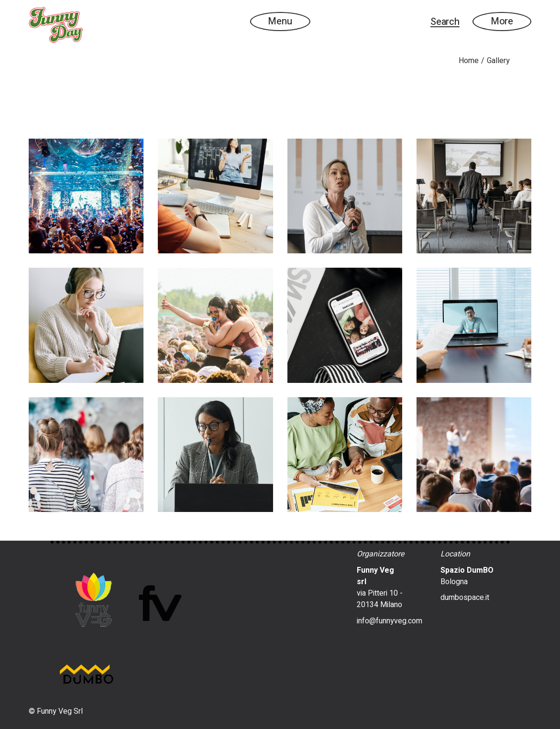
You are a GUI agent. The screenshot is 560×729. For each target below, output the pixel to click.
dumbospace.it (465, 598)
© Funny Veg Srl (56, 711)
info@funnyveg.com (390, 621)
